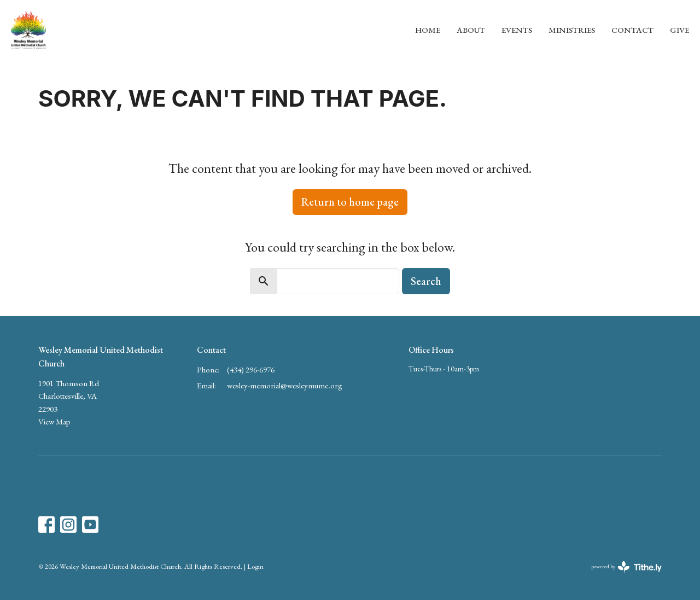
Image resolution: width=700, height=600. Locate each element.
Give (679, 30)
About (471, 30)
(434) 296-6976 (251, 369)
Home (428, 30)
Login (255, 566)
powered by (626, 567)
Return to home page (350, 202)
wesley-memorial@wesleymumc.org (285, 385)
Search (426, 281)
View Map (54, 421)
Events (517, 30)
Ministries (572, 30)
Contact (632, 30)
